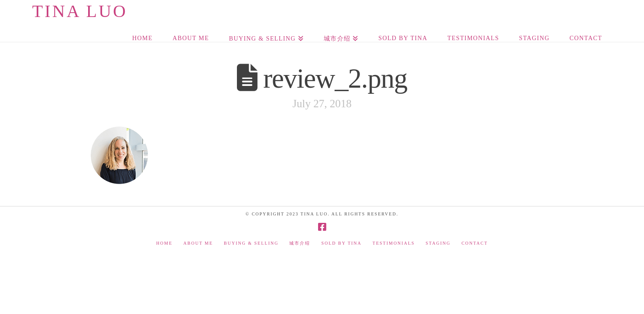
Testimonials (394, 243)
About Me (198, 243)
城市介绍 (300, 243)
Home (164, 243)
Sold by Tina (341, 243)
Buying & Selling (251, 243)
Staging (438, 243)
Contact (475, 243)
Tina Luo (80, 11)
